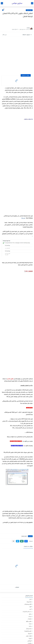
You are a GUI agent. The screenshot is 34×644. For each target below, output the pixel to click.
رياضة (30, 626)
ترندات (30, 616)
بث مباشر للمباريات (27, 611)
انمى (30, 609)
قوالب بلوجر (29, 636)
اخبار (30, 599)
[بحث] (2, 3)
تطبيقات (30, 619)
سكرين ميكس (17, 3)
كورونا (30, 638)
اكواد (30, 607)
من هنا (23, 218)
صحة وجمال (29, 629)
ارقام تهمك (29, 602)
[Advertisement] (18, 22)
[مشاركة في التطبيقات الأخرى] (13, 541)
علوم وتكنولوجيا (28, 631)
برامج (30, 614)
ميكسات (30, 643)
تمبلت (30, 624)
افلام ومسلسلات (28, 604)
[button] (26, 541)
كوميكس (30, 641)
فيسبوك (30, 633)
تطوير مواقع (29, 10)
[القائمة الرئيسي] (32, 3)
